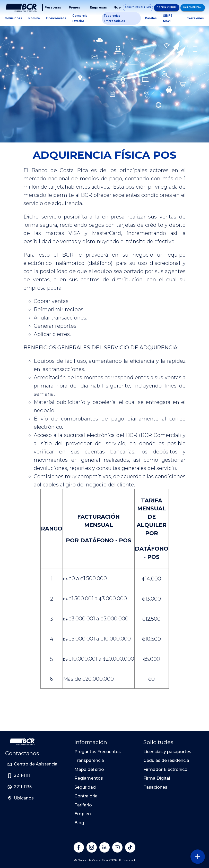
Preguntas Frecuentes (98, 752)
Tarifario (83, 805)
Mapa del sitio (89, 769)
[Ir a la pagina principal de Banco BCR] (22, 742)
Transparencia (89, 760)
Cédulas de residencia (166, 760)
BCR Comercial (193, 7)
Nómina (34, 18)
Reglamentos (89, 778)
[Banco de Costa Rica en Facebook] (79, 847)
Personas (53, 7)
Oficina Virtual (167, 7)
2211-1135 (23, 787)
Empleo (83, 814)
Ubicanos (24, 798)
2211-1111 (22, 775)
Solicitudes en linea (138, 7)
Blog (79, 823)
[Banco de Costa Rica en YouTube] (117, 847)
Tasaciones (155, 787)
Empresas (98, 7)
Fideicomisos (56, 18)
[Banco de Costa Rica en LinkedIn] (104, 847)
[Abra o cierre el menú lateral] (198, 857)
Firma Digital (157, 778)
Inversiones (195, 18)
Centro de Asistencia (36, 764)
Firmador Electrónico (165, 769)
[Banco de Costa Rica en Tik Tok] (130, 847)
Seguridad (85, 787)
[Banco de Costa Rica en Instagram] (92, 847)
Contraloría (86, 796)
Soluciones (14, 18)
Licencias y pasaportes (167, 752)
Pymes (74, 7)
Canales (151, 18)
